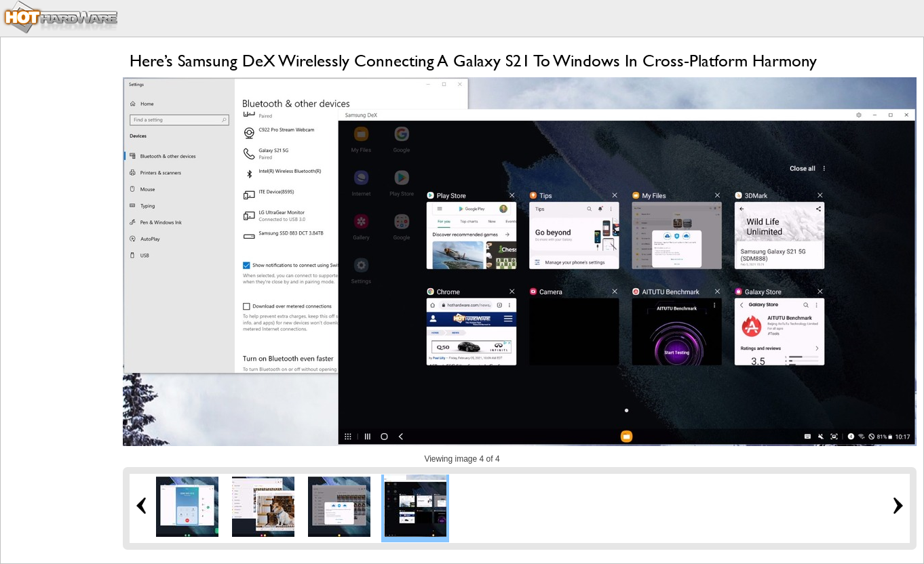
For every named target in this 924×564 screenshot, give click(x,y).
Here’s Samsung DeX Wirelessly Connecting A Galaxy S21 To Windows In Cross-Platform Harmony (473, 61)
